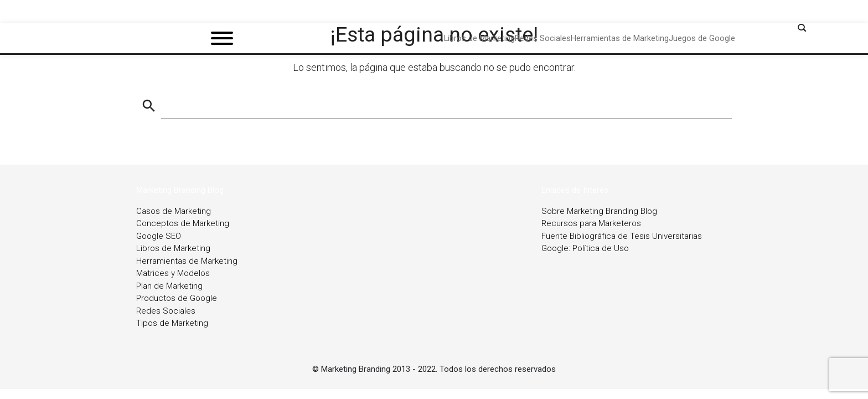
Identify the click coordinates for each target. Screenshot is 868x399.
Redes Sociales (166, 311)
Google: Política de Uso (585, 248)
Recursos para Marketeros (591, 223)
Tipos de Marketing (172, 323)
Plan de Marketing (169, 286)
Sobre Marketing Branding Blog (599, 211)
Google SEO (159, 236)
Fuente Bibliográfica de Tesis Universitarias (622, 236)
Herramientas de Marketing (187, 261)
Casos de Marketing (174, 211)
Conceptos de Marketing (183, 223)
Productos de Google (177, 298)
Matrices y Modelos (173, 273)
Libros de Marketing (173, 248)
